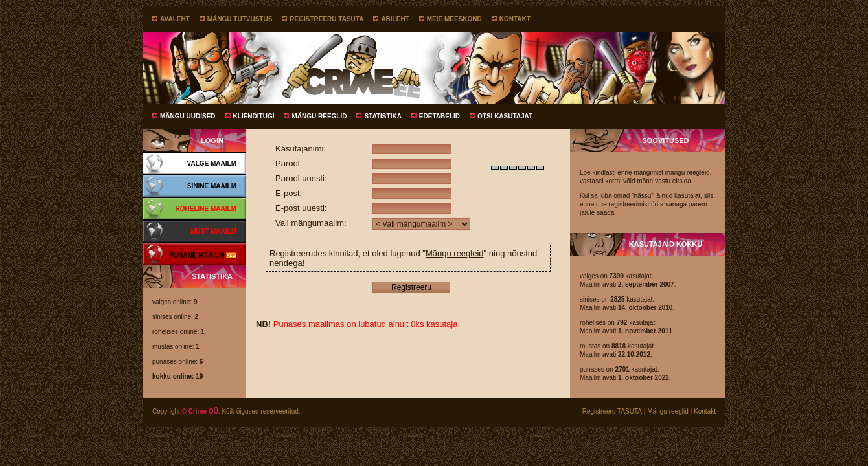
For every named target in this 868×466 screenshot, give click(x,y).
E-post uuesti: (301, 208)
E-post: (289, 193)
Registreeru (411, 287)
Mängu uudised (188, 116)
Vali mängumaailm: (311, 223)
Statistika (383, 116)
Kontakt (515, 19)
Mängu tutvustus (240, 19)
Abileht (395, 19)
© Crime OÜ (200, 411)
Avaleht (175, 19)
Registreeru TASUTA (326, 19)
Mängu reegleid (455, 253)
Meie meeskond (454, 19)
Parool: (289, 163)
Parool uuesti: (301, 178)
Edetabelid (440, 116)
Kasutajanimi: (301, 149)
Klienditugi (254, 116)
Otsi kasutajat (505, 116)
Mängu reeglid (319, 116)
